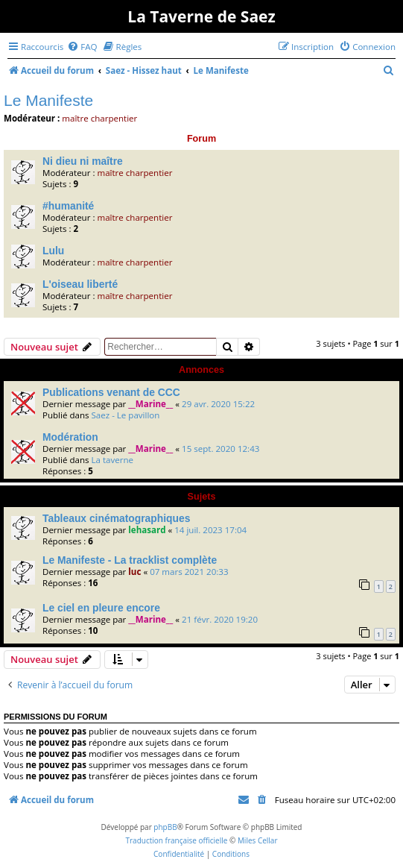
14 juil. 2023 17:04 (210, 530)
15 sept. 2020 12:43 (220, 449)
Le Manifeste (48, 100)
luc (134, 572)
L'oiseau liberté (80, 284)
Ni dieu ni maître (83, 161)
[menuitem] (82, 47)
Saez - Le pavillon (125, 415)
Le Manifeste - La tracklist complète (130, 560)
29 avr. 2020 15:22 (218, 404)
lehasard (147, 530)
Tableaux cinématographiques (116, 518)
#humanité (68, 206)
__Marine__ (150, 404)
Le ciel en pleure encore (101, 608)
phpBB (165, 827)
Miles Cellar (258, 840)
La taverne (112, 460)
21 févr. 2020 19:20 (220, 619)
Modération (70, 437)
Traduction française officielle (176, 840)
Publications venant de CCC (111, 392)
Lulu (53, 251)
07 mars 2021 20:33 (189, 572)
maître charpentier (99, 118)
